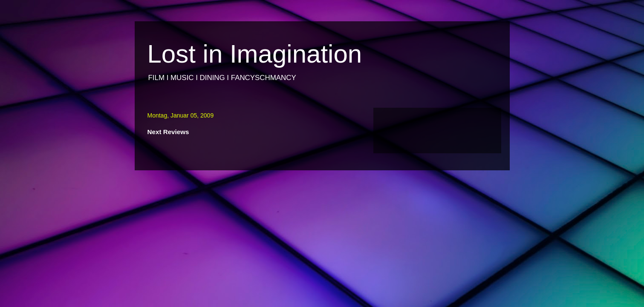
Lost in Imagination (255, 54)
